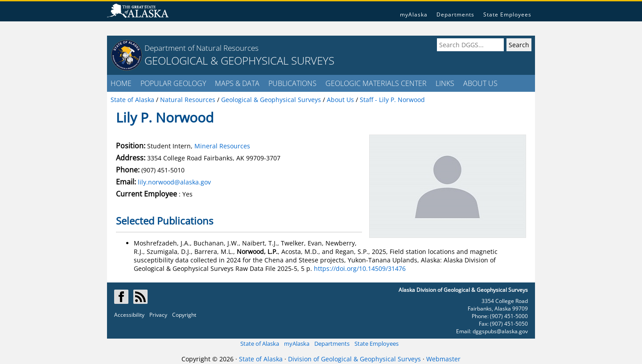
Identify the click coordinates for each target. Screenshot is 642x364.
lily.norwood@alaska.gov (174, 182)
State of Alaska (260, 344)
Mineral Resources (222, 146)
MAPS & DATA (237, 83)
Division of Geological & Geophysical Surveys (354, 359)
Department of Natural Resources (202, 48)
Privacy (158, 315)
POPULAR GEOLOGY (173, 83)
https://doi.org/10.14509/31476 (360, 268)
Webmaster (443, 359)
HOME (121, 83)
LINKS (445, 83)
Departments (455, 14)
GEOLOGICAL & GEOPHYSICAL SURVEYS (239, 60)
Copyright (184, 315)
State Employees (507, 14)
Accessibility (129, 315)
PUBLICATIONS (292, 83)
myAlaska (414, 14)
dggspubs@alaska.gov (500, 331)
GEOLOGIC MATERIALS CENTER (376, 83)
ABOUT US (480, 83)
